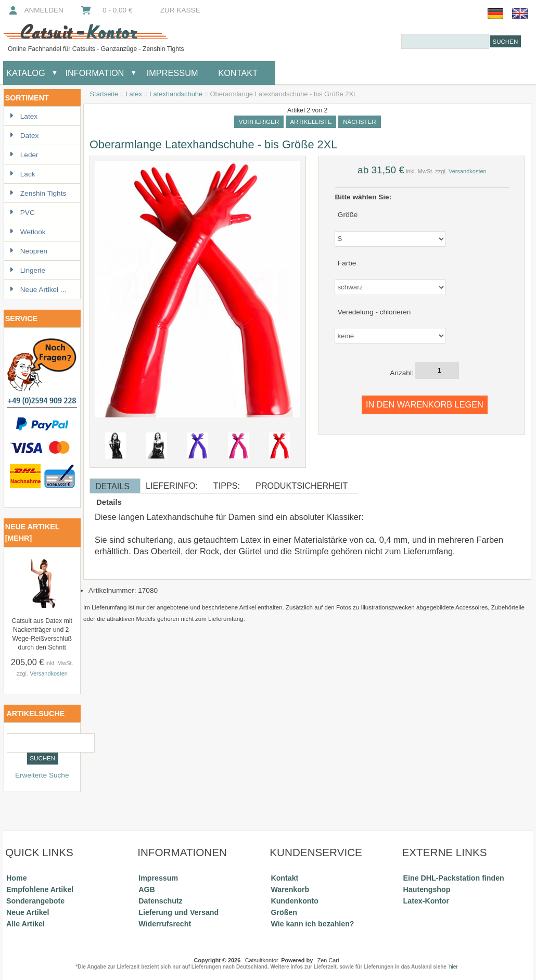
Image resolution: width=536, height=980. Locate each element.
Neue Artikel (28, 912)
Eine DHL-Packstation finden (454, 878)
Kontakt (238, 73)
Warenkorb (290, 889)
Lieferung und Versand (178, 912)
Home (16, 878)
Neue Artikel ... (38, 290)
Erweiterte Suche (42, 775)
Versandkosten (49, 673)
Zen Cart (328, 960)
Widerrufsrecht (165, 924)
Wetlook (28, 232)
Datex (24, 136)
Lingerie (27, 270)
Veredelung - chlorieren (374, 311)
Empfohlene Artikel (40, 889)
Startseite (104, 94)
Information (94, 73)
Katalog (26, 73)
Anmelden (35, 10)
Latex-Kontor (426, 901)
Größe (348, 214)
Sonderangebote (35, 901)
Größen (284, 912)
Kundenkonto (295, 901)
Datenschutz (160, 901)
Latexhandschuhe (176, 94)
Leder (24, 155)
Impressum (171, 73)
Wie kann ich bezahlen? (312, 924)
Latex (134, 94)
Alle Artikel (25, 924)
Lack (22, 174)
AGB (147, 889)
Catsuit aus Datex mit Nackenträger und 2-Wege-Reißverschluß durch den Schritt (42, 634)
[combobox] (445, 41)
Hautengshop (427, 889)
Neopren (28, 251)
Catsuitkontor (262, 960)
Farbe (347, 263)
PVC (22, 213)
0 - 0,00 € (106, 10)
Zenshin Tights (38, 193)
